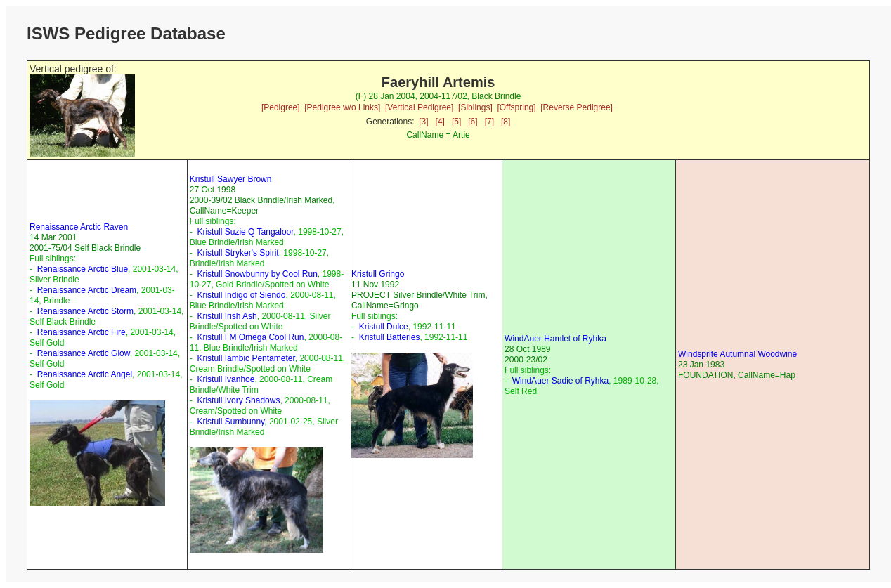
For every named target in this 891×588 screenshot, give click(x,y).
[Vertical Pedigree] (419, 107)
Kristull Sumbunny (230, 422)
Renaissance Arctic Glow (84, 353)
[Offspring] (516, 107)
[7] (489, 122)
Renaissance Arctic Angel (85, 374)
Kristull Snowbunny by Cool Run (257, 274)
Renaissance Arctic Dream (87, 290)
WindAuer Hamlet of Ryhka (555, 339)
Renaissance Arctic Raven (79, 227)
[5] (456, 122)
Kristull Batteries (390, 337)
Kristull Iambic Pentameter (246, 358)
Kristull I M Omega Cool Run (250, 337)
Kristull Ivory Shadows (238, 400)
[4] (440, 122)
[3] (423, 122)
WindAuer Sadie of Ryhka (560, 381)
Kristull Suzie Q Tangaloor (245, 232)
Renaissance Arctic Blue (83, 269)
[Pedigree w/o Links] (342, 107)
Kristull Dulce (384, 327)
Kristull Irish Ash (227, 316)
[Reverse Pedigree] (577, 107)
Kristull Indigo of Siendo (241, 295)
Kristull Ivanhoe (226, 379)
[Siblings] (475, 107)
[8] (506, 122)
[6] (473, 122)
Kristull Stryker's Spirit (238, 253)
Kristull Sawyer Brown (231, 179)
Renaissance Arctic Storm (85, 311)
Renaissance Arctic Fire (82, 332)
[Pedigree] (281, 107)
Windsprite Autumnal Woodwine (737, 354)
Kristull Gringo (378, 274)
